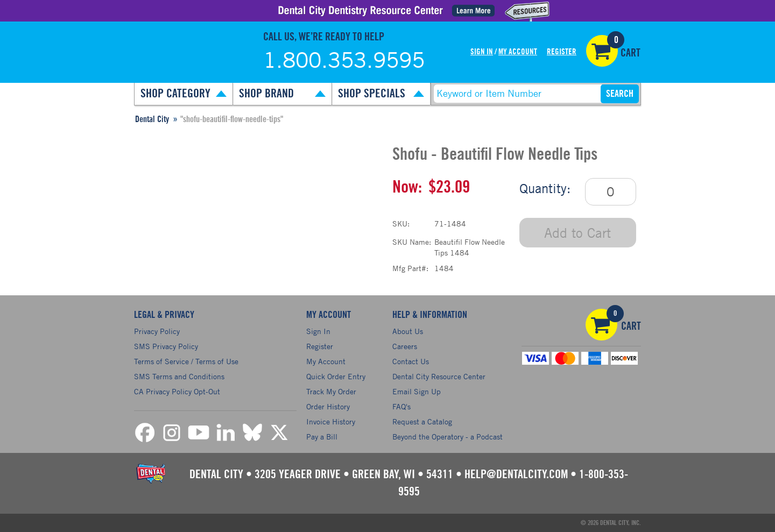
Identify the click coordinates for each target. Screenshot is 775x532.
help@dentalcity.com (516, 474)
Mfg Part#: (410, 268)
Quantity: (545, 188)
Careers (405, 346)
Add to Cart (577, 233)
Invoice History (331, 421)
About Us (408, 331)
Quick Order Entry (336, 376)
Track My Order (331, 391)
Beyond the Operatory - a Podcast (448, 437)
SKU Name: (412, 242)
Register (562, 52)
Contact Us (411, 361)
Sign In (482, 52)
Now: (407, 187)
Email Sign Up (417, 391)
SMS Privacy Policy (166, 346)
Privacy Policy (157, 331)
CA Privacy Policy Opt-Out (177, 391)
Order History (328, 406)
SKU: (401, 224)
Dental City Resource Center (439, 376)
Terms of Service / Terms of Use (186, 361)
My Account (518, 52)
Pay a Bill (322, 437)
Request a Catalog (422, 421)
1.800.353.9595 (344, 60)
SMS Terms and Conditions (179, 376)
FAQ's (401, 406)
